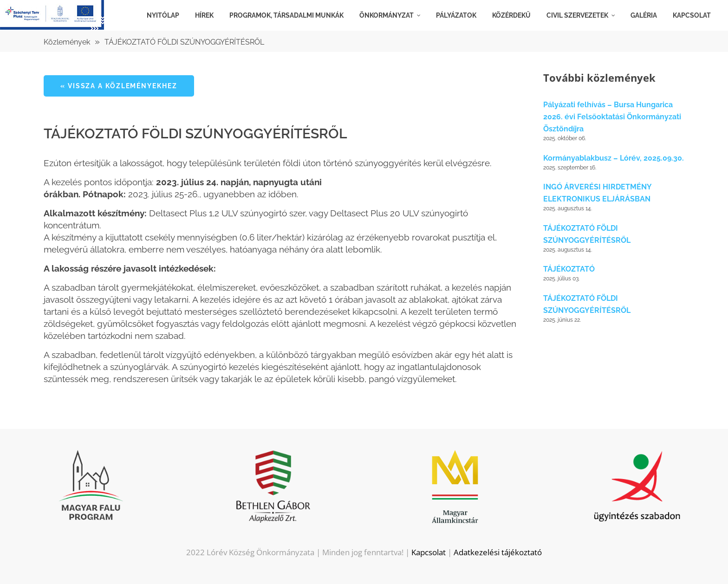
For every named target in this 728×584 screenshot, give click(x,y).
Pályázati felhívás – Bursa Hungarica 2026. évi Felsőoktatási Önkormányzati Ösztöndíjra (612, 117)
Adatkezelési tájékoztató (498, 552)
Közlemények (67, 42)
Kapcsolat (429, 552)
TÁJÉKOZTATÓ (569, 269)
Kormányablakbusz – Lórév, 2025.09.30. (614, 158)
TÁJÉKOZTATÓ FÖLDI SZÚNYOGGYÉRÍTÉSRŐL (184, 42)
